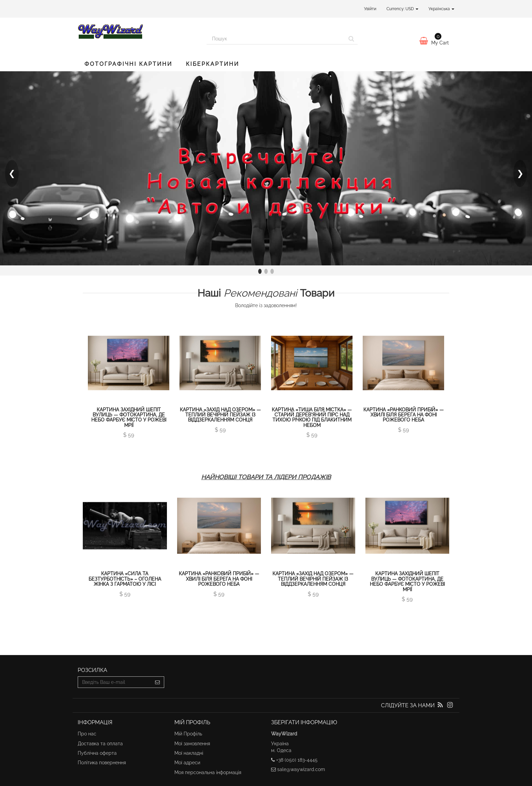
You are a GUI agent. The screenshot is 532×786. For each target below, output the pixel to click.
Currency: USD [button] (402, 9)
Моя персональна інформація (208, 772)
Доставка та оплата (100, 744)
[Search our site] (276, 39)
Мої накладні (189, 753)
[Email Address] (115, 682)
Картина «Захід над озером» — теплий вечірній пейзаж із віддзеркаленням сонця (220, 415)
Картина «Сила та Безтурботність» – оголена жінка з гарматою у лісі (125, 579)
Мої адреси (187, 763)
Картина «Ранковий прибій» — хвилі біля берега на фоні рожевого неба (404, 415)
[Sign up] (158, 682)
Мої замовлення (192, 744)
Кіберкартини (213, 64)
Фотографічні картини (128, 64)
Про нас (87, 734)
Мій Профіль (188, 734)
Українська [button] (441, 9)
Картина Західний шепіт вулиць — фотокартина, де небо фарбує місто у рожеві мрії (129, 417)
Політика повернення (102, 763)
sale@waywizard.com (301, 769)
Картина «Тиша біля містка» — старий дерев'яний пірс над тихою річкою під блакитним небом (312, 417)
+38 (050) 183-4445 (297, 760)
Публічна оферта (97, 753)
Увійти (370, 9)
